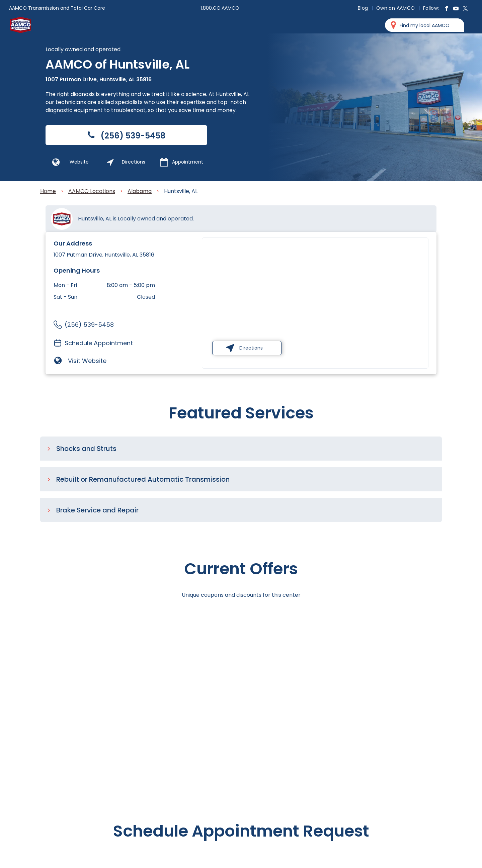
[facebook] (447, 9)
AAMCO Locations (92, 191)
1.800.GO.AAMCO (220, 8)
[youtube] (456, 9)
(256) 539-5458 (89, 325)
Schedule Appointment (99, 343)
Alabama (140, 191)
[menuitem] (364, 8)
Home (48, 191)
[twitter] (465, 9)
